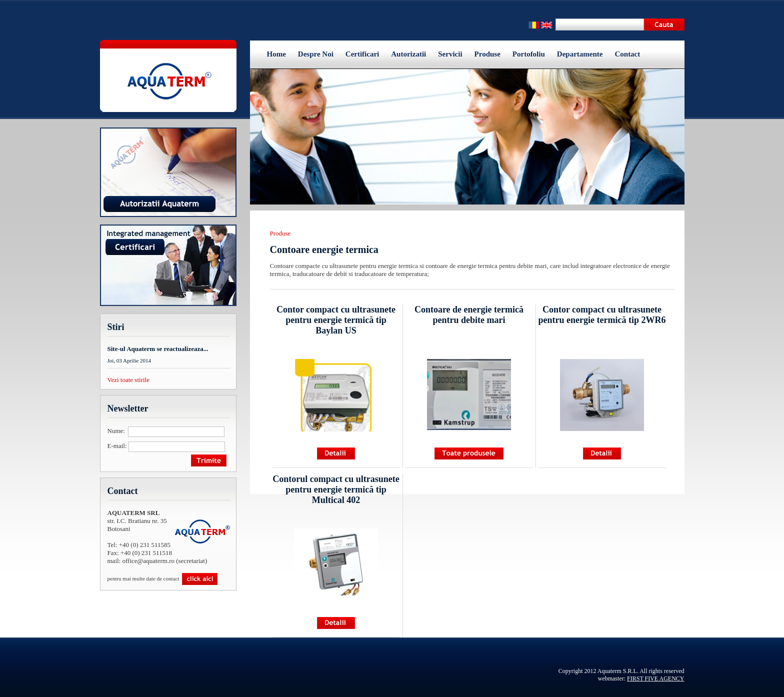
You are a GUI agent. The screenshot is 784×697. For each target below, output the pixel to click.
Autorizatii (408, 54)
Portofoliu (529, 54)
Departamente (580, 54)
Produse (487, 54)
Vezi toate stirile (128, 380)
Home (276, 54)
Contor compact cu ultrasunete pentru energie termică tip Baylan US (336, 320)
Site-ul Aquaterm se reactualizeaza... (158, 349)
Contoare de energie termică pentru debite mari (469, 315)
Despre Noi (316, 54)
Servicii (450, 54)
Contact (627, 54)
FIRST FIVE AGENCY (655, 678)
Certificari (362, 54)
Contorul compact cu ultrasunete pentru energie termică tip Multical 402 (336, 489)
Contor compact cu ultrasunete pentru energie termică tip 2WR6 (602, 315)
